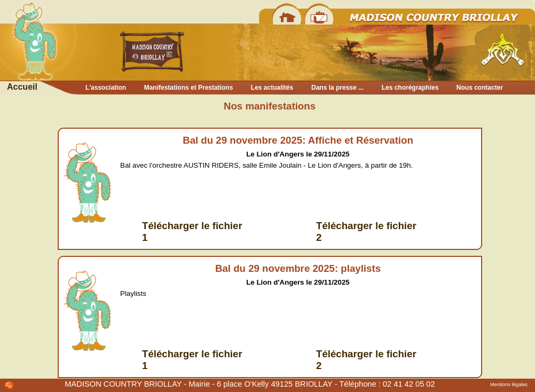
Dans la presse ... (337, 88)
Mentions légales (509, 385)
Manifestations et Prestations (189, 88)
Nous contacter (480, 88)
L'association (106, 88)
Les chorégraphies (410, 88)
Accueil (22, 87)
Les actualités (272, 88)
